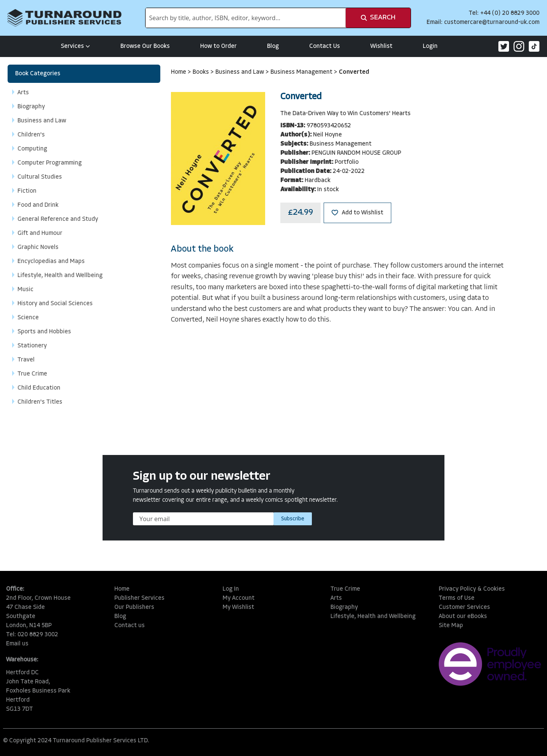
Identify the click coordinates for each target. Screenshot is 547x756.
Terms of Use (457, 598)
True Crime (345, 589)
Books (202, 72)
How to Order (218, 46)
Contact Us (325, 46)
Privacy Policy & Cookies (472, 589)
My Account (239, 598)
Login (430, 46)
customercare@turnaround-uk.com (492, 22)
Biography (344, 607)
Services (75, 46)
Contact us (130, 626)
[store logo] (65, 18)
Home (179, 72)
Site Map (451, 626)
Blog (273, 46)
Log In (231, 589)
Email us (17, 644)
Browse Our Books (145, 46)
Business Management (302, 72)
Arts (336, 598)
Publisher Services (139, 598)
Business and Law (240, 72)
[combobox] (246, 18)
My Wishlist (238, 607)
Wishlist (381, 46)
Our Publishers (134, 607)
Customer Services (464, 607)
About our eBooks (463, 617)
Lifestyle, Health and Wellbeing (373, 617)
